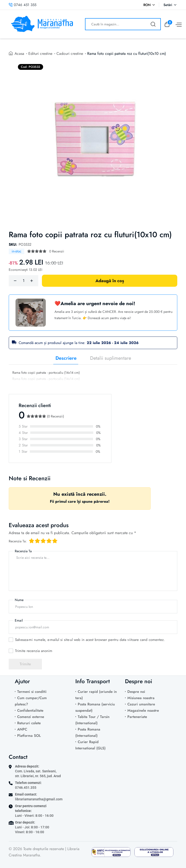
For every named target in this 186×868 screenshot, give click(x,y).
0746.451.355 (26, 788)
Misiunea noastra (141, 698)
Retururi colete (29, 723)
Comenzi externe (31, 717)
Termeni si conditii (32, 692)
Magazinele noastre (143, 710)
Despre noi (136, 692)
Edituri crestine (41, 54)
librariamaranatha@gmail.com (39, 799)
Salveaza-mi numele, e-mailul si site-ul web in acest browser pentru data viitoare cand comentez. (90, 640)
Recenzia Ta (23, 551)
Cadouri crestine (70, 54)
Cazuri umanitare (141, 704)
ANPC (22, 729)
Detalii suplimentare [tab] (111, 358)
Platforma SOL (29, 736)
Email (19, 620)
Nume (19, 600)
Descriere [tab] (66, 358)
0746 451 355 (23, 5)
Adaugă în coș (110, 281)
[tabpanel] (93, 376)
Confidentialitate (30, 710)
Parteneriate (137, 717)
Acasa (19, 54)
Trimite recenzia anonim (34, 651)
